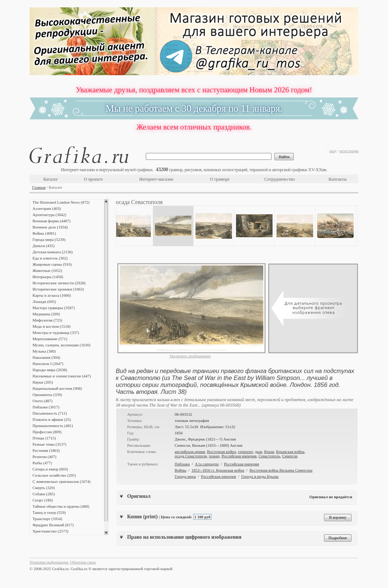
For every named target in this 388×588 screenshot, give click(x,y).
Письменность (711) (50, 413)
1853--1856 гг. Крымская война (218, 470)
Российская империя (239, 456)
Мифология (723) (47, 320)
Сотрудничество (280, 179)
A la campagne (207, 464)
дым (258, 451)
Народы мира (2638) (50, 370)
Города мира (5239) (49, 239)
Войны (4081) (44, 233)
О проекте (94, 179)
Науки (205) (43, 382)
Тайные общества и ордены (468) (61, 506)
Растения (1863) (46, 450)
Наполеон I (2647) (48, 364)
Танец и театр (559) (49, 512)
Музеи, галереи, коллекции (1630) (61, 345)
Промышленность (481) (53, 426)
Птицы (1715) (44, 438)
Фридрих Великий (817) (53, 525)
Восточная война (221, 451)
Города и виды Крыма (260, 476)
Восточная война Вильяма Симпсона (281, 470)
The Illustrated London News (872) (61, 202)
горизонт (245, 451)
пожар (214, 456)
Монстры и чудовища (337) (56, 333)
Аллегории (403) (47, 208)
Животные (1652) (47, 270)
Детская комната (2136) (53, 252)
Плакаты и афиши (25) (52, 419)
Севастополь (269, 456)
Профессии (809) (47, 432)
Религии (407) (44, 457)
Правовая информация (49, 562)
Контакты (338, 179)
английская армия (190, 451)
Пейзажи (182, 464)
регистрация (349, 151)
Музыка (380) (44, 351)
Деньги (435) (43, 246)
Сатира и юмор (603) (50, 469)
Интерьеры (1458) (48, 277)
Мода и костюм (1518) (52, 326)
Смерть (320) (44, 488)
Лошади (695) (44, 301)
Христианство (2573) (50, 531)
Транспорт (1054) (47, 519)
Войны (180, 470)
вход (333, 151)
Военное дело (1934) (50, 227)
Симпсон (290, 456)
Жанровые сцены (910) (52, 264)
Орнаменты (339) (47, 395)
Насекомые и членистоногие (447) (62, 376)
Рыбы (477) (42, 463)
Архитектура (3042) (49, 215)
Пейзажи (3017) (46, 407)
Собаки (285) (44, 494)
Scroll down (106, 533)
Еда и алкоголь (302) (50, 258)
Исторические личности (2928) (59, 283)
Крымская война (290, 451)
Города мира (185, 476)
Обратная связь (83, 562)
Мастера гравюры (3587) (54, 308)
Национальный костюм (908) (57, 388)
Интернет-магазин (156, 179)
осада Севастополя (191, 456)
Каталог (51, 179)
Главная (39, 187)
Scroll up (106, 201)
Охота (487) (43, 401)
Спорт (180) (43, 500)
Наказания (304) (46, 357)
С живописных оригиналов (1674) (62, 481)
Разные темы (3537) (49, 444)
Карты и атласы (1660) (52, 295)
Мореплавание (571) (50, 339)
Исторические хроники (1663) (58, 289)
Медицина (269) (46, 314)
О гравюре (220, 179)
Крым (269, 451)
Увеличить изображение (190, 356)
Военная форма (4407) (52, 221)
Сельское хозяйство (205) (54, 475)
